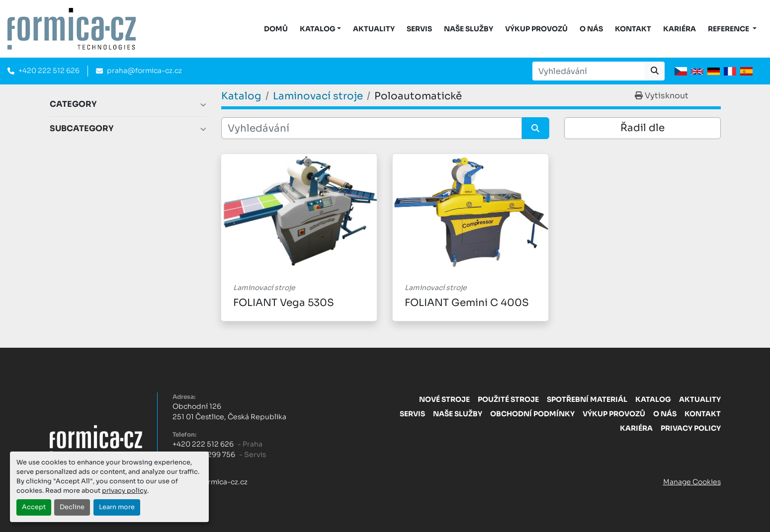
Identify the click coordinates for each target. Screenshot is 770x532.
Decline (72, 507)
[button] (321, 29)
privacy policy (125, 491)
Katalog (653, 399)
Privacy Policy (691, 428)
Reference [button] (729, 29)
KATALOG (318, 29)
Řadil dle (642, 128)
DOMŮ (276, 29)
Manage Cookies (692, 482)
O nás (591, 29)
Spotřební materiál (587, 399)
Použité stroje (508, 399)
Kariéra (680, 29)
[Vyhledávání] (372, 128)
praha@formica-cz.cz (144, 71)
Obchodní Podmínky (532, 414)
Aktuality (374, 29)
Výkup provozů (536, 29)
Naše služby (469, 29)
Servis (419, 29)
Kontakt (633, 29)
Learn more (117, 507)
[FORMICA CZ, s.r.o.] (96, 439)
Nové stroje (444, 399)
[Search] (589, 71)
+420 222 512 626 (49, 71)
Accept (34, 507)
